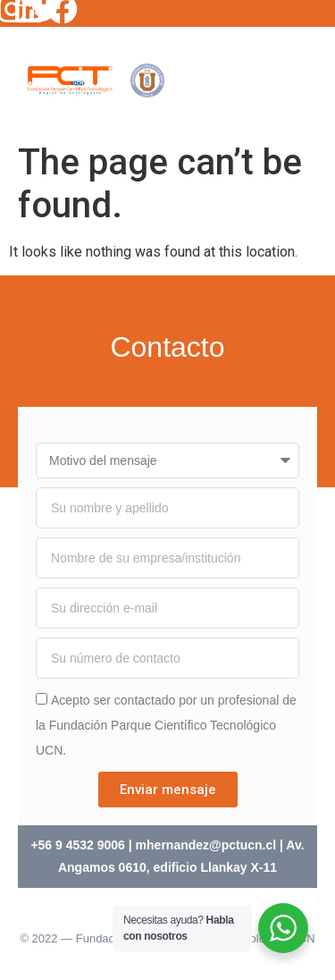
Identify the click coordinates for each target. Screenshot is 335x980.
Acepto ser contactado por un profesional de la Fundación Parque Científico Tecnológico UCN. (166, 725)
